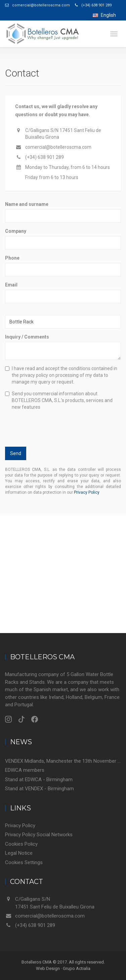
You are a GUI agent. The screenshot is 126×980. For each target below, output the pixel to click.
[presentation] (48, 427)
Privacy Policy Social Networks (39, 835)
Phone (12, 258)
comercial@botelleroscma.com (58, 147)
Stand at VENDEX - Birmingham (39, 789)
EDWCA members (25, 770)
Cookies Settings (24, 862)
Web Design (48, 968)
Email (11, 285)
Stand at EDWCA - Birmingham (39, 779)
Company (16, 231)
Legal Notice (19, 853)
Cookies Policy (21, 844)
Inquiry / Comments (27, 337)
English (104, 15)
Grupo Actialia (77, 968)
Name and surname (27, 204)
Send (16, 453)
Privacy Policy (87, 492)
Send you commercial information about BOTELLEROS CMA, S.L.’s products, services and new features (59, 400)
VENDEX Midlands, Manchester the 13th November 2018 (63, 761)
